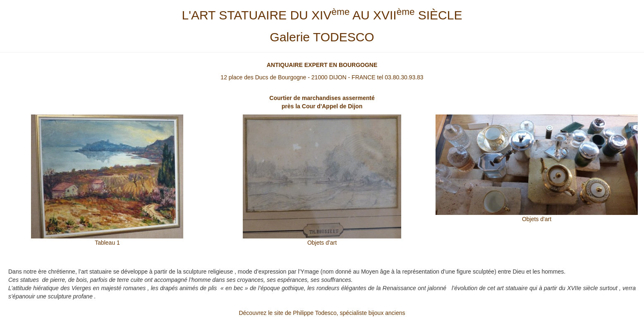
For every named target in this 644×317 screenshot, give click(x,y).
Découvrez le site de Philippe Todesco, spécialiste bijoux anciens (322, 313)
